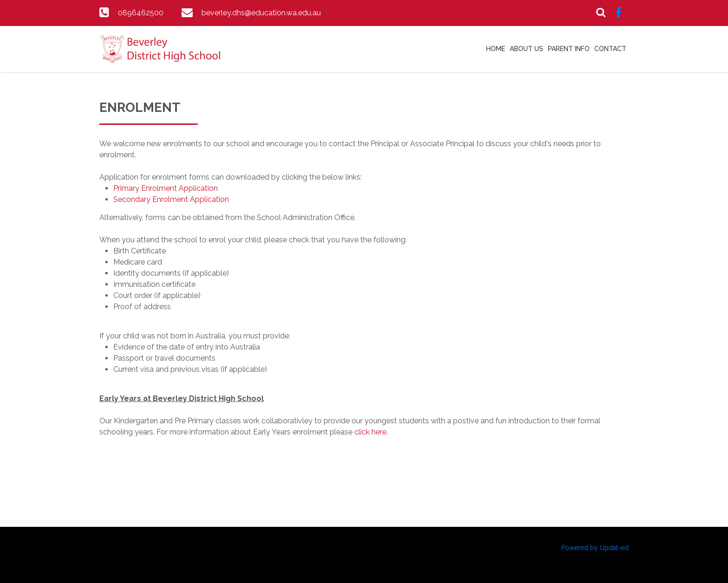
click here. (372, 432)
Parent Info (569, 49)
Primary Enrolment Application (166, 188)
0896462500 (141, 13)
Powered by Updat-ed (595, 548)
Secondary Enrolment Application (171, 199)
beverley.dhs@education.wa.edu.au (261, 13)
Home (496, 49)
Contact (610, 49)
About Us (526, 49)
